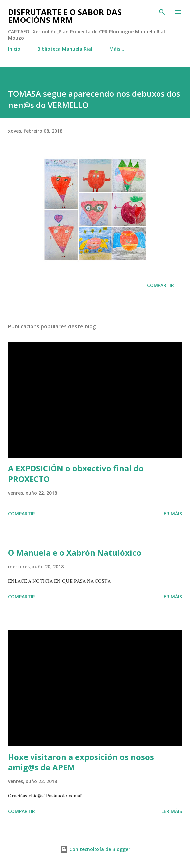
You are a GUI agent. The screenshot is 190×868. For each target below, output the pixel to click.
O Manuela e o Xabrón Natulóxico (75, 553)
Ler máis (172, 514)
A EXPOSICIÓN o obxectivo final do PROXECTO (76, 474)
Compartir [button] (160, 285)
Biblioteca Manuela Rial (65, 49)
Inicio (14, 49)
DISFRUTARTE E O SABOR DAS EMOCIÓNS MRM (65, 16)
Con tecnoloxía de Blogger (95, 849)
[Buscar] (162, 12)
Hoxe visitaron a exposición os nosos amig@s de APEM (81, 762)
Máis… (117, 49)
